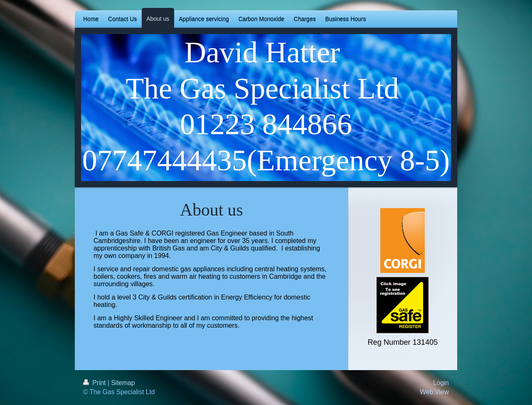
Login (441, 383)
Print (95, 383)
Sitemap (123, 383)
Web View (434, 392)
